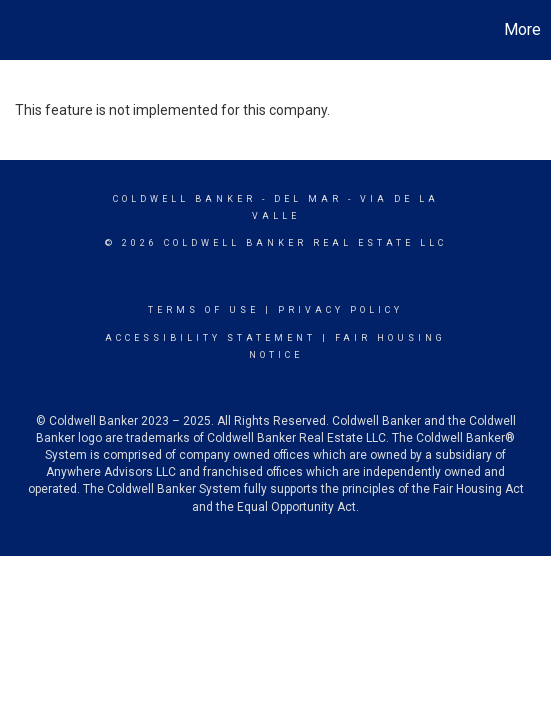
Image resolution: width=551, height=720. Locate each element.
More (522, 29)
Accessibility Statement (210, 338)
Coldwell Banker (184, 199)
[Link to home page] (18, 30)
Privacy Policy (340, 310)
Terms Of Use (203, 310)
